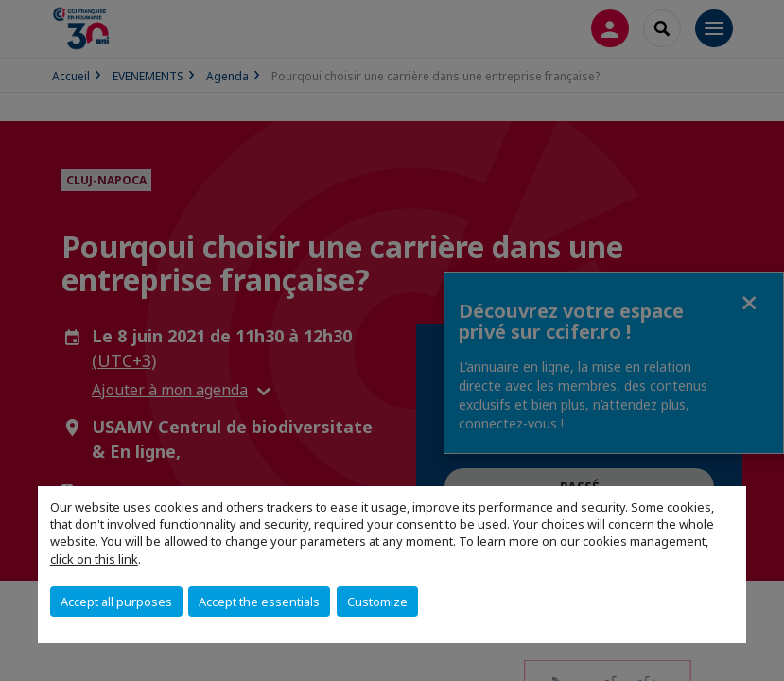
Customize (377, 602)
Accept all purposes (116, 602)
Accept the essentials (259, 602)
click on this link (94, 559)
